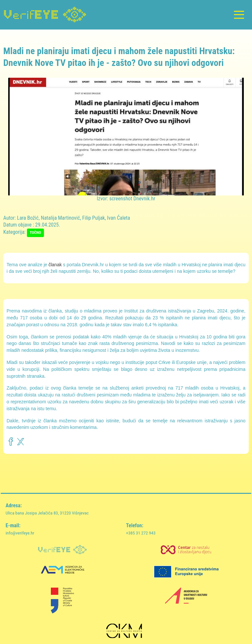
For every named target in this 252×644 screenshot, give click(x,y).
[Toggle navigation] (239, 15)
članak (55, 265)
